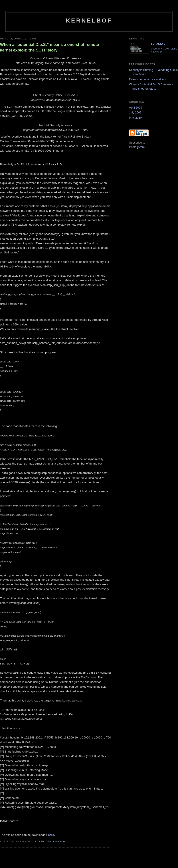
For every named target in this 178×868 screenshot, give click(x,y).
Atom (141, 147)
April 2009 (136, 108)
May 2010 (135, 118)
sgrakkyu (158, 44)
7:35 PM (40, 842)
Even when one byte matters (147, 79)
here (51, 835)
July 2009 (135, 112)
